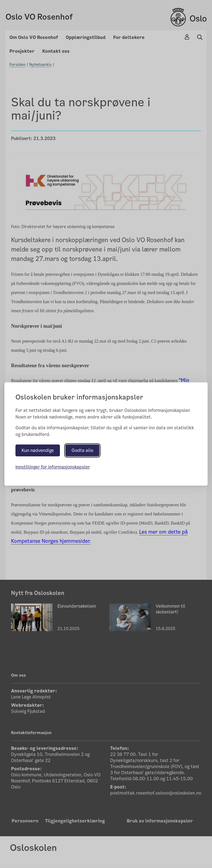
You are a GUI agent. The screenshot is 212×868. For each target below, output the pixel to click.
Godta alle (82, 450)
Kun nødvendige (38, 450)
